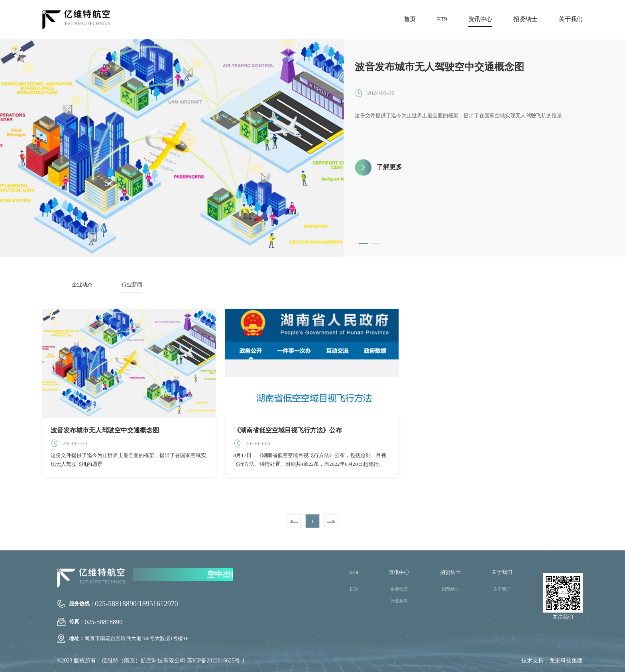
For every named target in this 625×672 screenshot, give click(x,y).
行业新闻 (132, 285)
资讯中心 (480, 19)
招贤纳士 (525, 19)
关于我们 (571, 19)
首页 (410, 19)
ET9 (442, 19)
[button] (363, 243)
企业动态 (82, 285)
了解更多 (389, 167)
